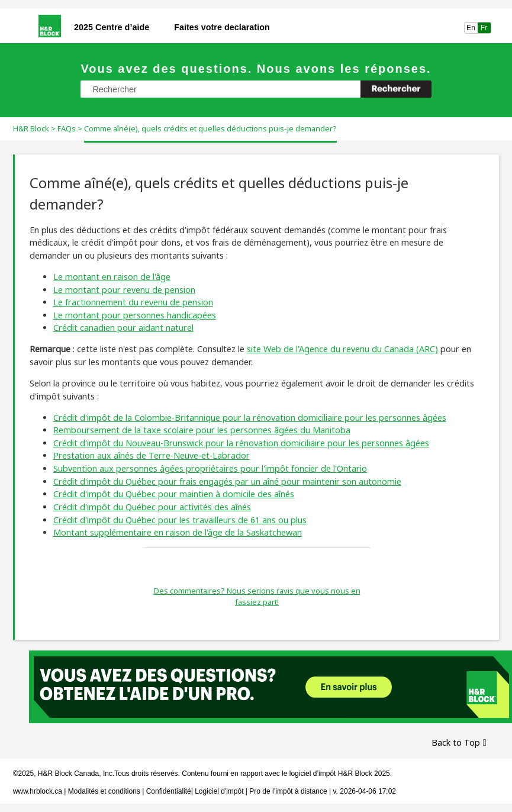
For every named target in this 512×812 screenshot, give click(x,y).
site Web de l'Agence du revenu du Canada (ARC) (342, 349)
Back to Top (456, 742)
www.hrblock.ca (38, 791)
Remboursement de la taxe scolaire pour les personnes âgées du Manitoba (202, 430)
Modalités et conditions (104, 791)
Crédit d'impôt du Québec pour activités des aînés (152, 507)
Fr (484, 28)
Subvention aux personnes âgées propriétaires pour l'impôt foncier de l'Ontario (210, 468)
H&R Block (31, 128)
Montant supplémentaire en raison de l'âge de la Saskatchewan (178, 532)
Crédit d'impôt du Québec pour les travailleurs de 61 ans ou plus (180, 520)
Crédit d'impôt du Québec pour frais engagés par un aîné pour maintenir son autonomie (227, 481)
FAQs (67, 128)
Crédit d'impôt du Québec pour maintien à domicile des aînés (174, 494)
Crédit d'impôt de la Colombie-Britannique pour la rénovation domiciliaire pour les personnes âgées (250, 418)
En (471, 28)
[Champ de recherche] (256, 89)
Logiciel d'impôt (220, 791)
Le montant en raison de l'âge (112, 277)
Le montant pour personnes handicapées (135, 315)
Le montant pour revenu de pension (124, 290)
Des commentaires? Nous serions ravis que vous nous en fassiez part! (257, 597)
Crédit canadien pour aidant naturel (123, 328)
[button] (396, 89)
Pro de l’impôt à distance (288, 791)
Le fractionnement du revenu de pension (133, 302)
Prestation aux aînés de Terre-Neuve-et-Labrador (152, 455)
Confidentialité (169, 791)
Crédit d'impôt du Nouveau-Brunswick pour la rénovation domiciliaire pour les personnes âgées (241, 443)
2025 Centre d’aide (112, 27)
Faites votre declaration (222, 27)
